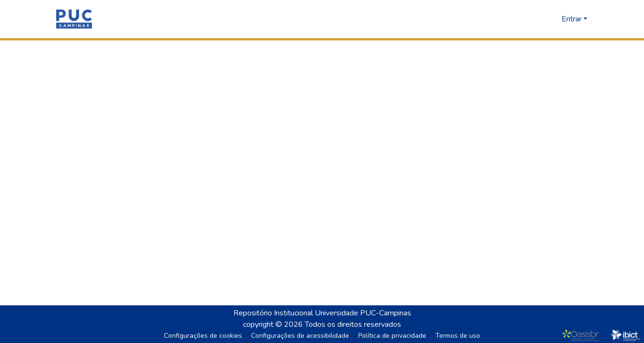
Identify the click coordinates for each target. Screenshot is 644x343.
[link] (583, 335)
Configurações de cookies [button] (203, 336)
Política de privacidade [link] (392, 336)
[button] (74, 19)
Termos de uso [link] (458, 336)
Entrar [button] (573, 19)
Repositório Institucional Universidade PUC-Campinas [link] (322, 313)
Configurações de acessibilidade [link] (300, 336)
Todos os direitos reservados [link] (353, 324)
